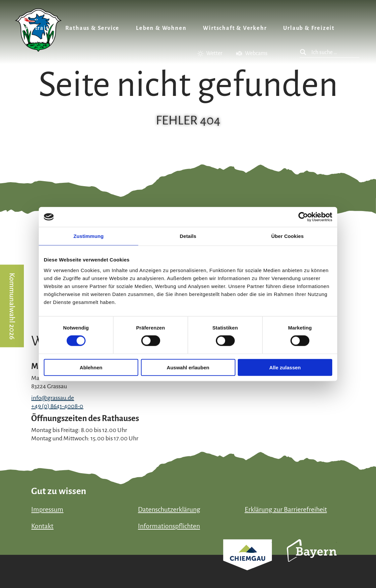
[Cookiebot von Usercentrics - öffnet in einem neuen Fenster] (303, 217)
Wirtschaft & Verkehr (235, 28)
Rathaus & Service (93, 28)
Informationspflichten (169, 526)
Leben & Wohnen (161, 28)
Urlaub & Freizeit (309, 28)
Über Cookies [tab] (287, 236)
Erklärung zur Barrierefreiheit (286, 509)
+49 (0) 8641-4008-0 (57, 406)
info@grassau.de (53, 398)
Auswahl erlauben (188, 367)
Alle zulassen (285, 367)
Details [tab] (188, 236)
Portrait (37, 28)
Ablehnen (91, 367)
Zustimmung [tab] (89, 236)
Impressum (47, 509)
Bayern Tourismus (312, 559)
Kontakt (42, 526)
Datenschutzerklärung (169, 509)
